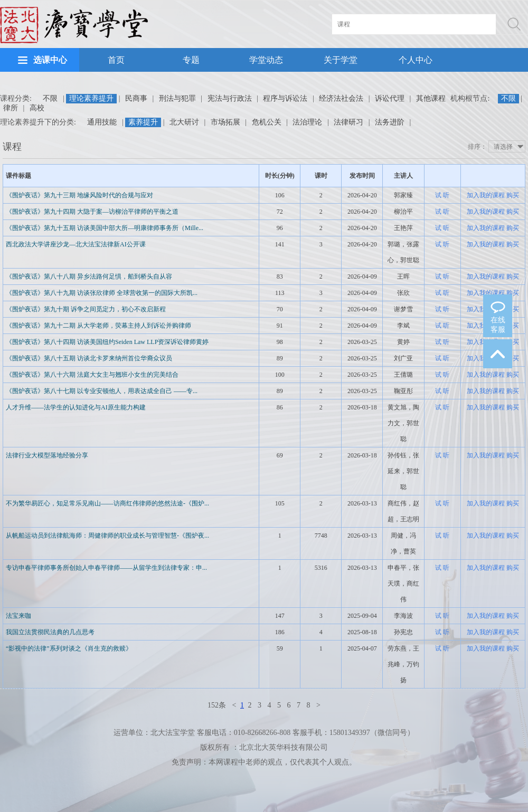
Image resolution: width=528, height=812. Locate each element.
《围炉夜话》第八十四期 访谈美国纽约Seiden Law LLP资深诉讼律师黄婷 (107, 342)
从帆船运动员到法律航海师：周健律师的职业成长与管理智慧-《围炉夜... (107, 536)
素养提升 (143, 122)
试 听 (442, 195)
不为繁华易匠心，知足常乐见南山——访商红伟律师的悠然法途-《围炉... (107, 503)
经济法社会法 (341, 98)
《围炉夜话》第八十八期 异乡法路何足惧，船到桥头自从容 (89, 276)
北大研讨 (184, 122)
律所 (11, 108)
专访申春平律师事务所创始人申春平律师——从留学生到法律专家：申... (106, 568)
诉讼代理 (390, 98)
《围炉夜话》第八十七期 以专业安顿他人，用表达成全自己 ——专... (102, 391)
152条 (217, 705)
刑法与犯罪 (177, 98)
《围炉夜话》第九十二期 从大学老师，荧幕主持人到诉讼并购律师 (98, 326)
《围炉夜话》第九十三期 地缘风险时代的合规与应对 (79, 195)
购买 (513, 195)
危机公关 (267, 122)
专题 (191, 60)
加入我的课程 (486, 195)
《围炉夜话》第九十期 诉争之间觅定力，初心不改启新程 (86, 309)
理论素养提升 (91, 98)
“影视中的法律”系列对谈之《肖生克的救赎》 (69, 648)
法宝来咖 (18, 616)
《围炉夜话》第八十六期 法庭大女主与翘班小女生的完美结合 (92, 375)
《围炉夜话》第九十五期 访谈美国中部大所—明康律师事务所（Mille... (105, 228)
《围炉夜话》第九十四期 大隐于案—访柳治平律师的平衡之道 (92, 212)
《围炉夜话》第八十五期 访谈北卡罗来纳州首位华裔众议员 (89, 358)
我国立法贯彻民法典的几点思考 (50, 632)
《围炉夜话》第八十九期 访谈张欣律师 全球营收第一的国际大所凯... (102, 293)
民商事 (136, 98)
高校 (37, 108)
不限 (50, 98)
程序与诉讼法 (285, 98)
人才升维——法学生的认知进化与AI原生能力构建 (76, 407)
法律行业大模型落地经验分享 (47, 455)
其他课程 (431, 98)
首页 (116, 60)
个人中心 (416, 60)
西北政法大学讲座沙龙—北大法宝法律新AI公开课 (76, 244)
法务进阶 (390, 122)
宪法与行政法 (230, 98)
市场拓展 (225, 122)
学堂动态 (266, 60)
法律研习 (348, 122)
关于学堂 (341, 60)
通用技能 (102, 122)
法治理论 (307, 122)
